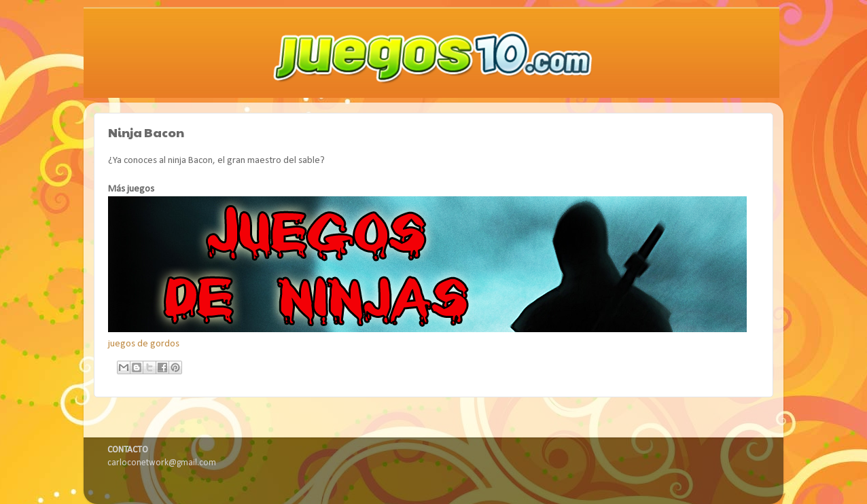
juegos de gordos (144, 344)
